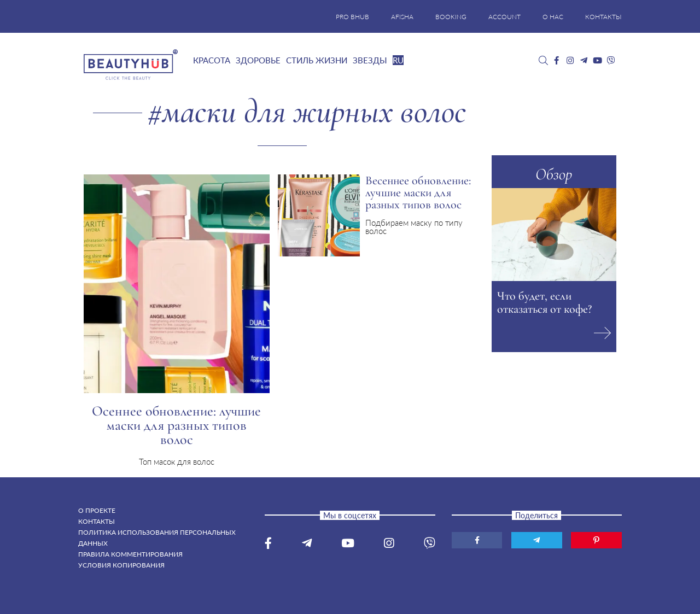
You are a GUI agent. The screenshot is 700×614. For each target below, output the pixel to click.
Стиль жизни (317, 60)
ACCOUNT (504, 17)
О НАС (553, 17)
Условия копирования (121, 565)
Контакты (97, 521)
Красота (212, 60)
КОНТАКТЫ (603, 17)
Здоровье (258, 60)
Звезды (370, 60)
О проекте (97, 510)
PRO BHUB (352, 17)
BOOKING (451, 17)
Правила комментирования (130, 554)
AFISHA (402, 17)
